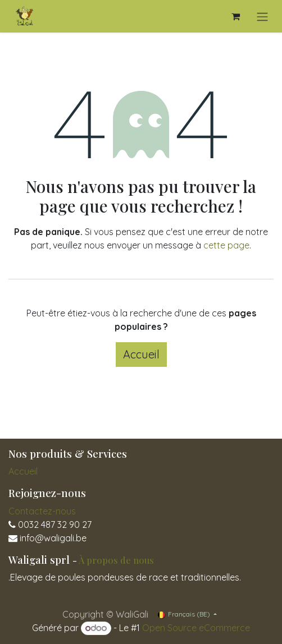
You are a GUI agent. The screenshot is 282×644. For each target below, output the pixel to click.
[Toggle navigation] (262, 16)
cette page (226, 245)
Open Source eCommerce (196, 628)
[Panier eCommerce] (235, 16)
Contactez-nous (42, 511)
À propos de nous (116, 560)
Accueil (141, 354)
